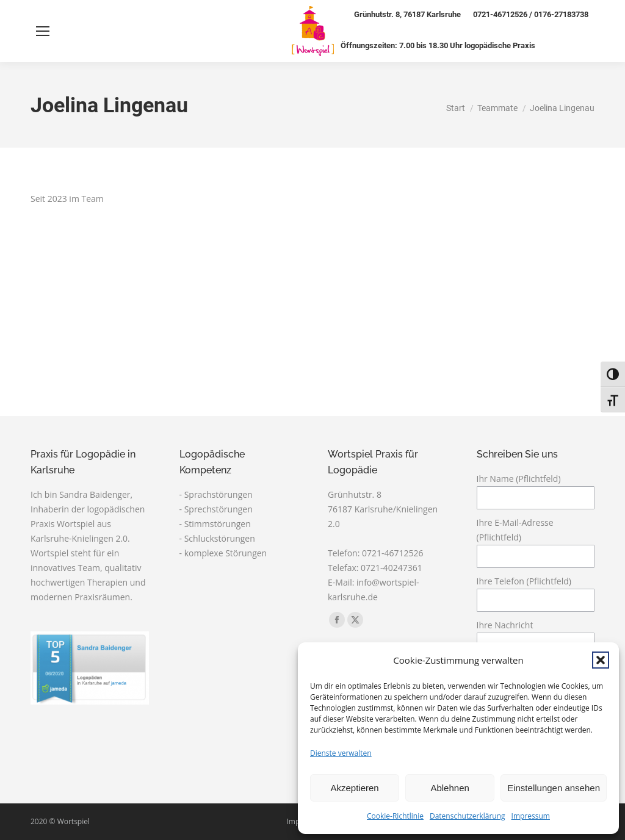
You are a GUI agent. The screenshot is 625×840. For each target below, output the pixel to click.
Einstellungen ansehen (554, 788)
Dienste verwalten (341, 753)
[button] (601, 660)
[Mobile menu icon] (43, 31)
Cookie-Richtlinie (395, 816)
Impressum (531, 816)
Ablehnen (450, 788)
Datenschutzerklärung (468, 816)
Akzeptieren (354, 788)
